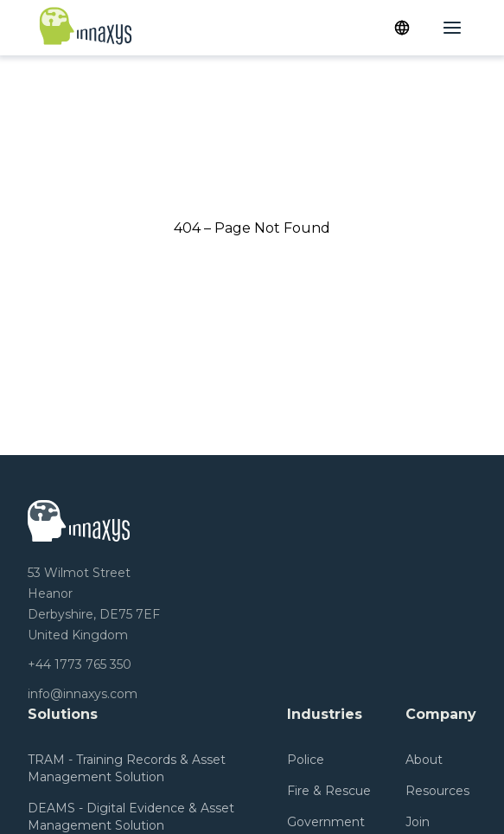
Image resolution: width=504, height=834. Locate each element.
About (424, 760)
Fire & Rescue (329, 791)
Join (418, 822)
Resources (437, 791)
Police (306, 760)
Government (326, 822)
